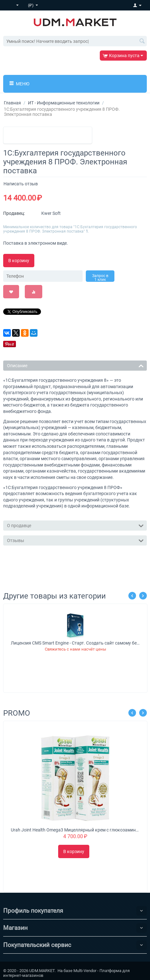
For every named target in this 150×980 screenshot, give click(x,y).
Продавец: (14, 213)
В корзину (19, 261)
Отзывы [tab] (75, 540)
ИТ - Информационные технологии (64, 103)
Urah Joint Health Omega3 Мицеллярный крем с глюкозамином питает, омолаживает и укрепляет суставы (75, 830)
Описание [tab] (75, 365)
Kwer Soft (51, 213)
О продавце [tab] (75, 525)
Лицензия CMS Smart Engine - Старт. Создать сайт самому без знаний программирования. (75, 643)
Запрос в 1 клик (100, 278)
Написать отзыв (21, 184)
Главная (12, 103)
